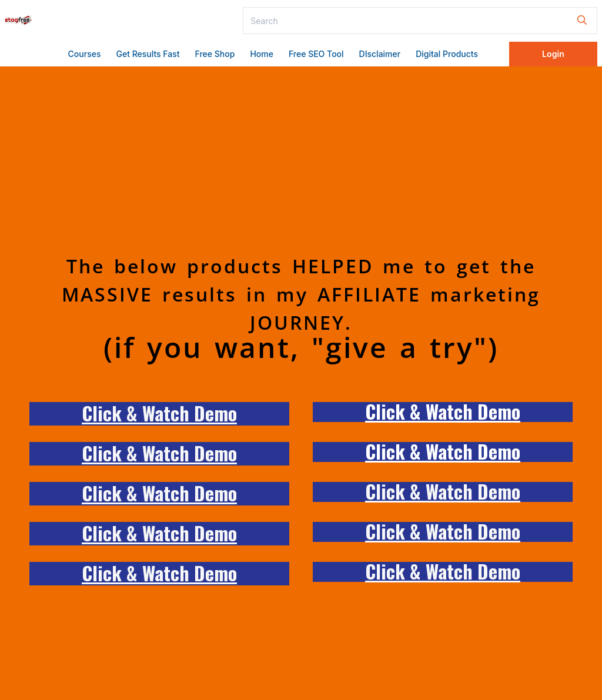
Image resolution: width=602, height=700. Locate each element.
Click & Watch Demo (159, 413)
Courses (85, 54)
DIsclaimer (380, 54)
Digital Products (447, 54)
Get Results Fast (148, 54)
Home (262, 54)
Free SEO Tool (316, 54)
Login (553, 54)
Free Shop (215, 54)
